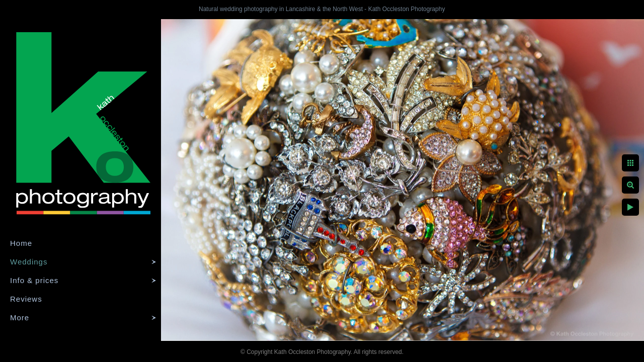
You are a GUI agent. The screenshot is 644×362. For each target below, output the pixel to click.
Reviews (26, 299)
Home (21, 243)
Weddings (29, 262)
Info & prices (34, 280)
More (20, 318)
